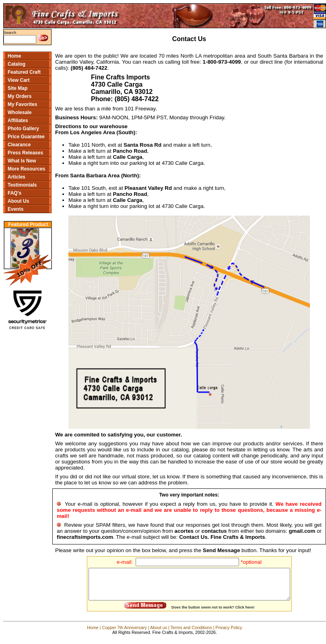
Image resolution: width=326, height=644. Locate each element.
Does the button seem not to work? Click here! (213, 613)
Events (15, 209)
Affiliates (18, 120)
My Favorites (22, 104)
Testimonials (22, 185)
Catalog (17, 64)
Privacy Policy (229, 634)
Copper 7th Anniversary (124, 634)
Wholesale (20, 112)
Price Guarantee (26, 137)
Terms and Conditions (191, 634)
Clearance (19, 145)
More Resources (26, 169)
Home (14, 56)
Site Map (18, 88)
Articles (17, 177)
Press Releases (25, 153)
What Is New (22, 161)
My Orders (20, 96)
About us (159, 634)
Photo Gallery (23, 129)
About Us (18, 201)
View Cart (19, 80)
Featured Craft (24, 72)
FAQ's (14, 193)
